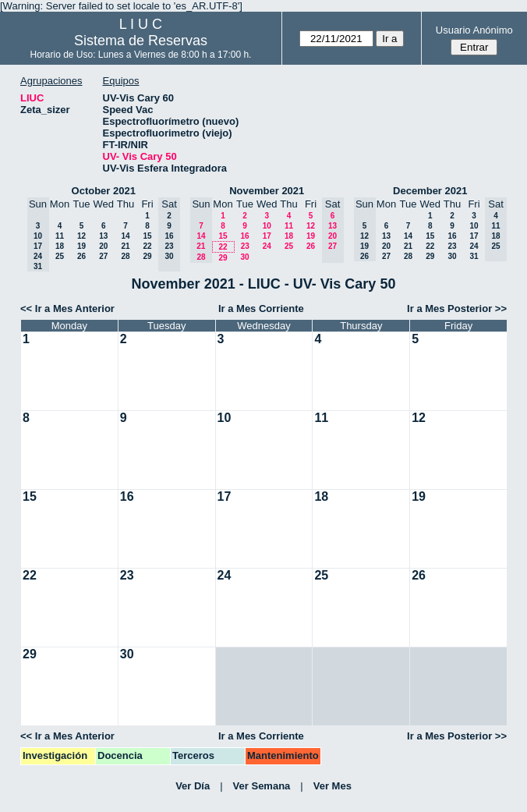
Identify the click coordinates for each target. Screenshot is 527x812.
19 (81, 246)
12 (81, 236)
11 (60, 236)
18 (60, 246)
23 (245, 246)
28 (125, 256)
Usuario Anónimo (474, 30)
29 (147, 256)
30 (244, 257)
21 (125, 246)
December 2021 (430, 191)
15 (147, 236)
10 (267, 226)
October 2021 (104, 191)
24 (267, 246)
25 (60, 256)
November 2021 (267, 191)
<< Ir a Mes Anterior (67, 308)
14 (125, 236)
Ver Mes (332, 786)
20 (103, 246)
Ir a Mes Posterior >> (457, 308)
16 (244, 236)
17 (267, 236)
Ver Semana (262, 786)
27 (103, 256)
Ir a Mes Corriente (261, 308)
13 (103, 236)
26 (81, 256)
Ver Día (193, 786)
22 (147, 246)
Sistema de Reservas (141, 41)
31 (474, 256)
